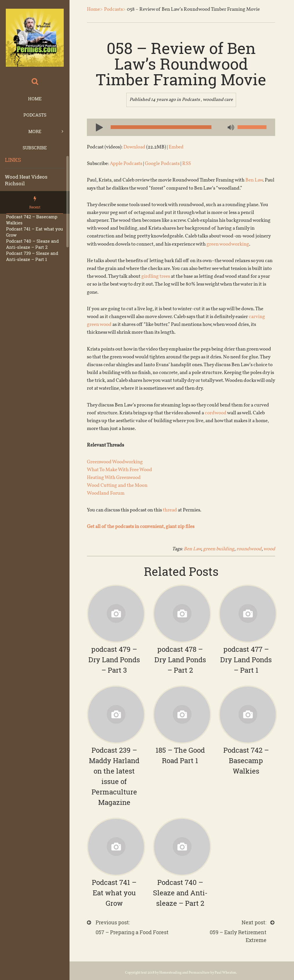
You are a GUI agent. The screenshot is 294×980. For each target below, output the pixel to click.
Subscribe (35, 148)
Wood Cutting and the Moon (117, 486)
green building (219, 549)
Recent (35, 207)
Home (35, 99)
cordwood (216, 413)
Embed (176, 147)
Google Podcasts (162, 164)
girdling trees (156, 276)
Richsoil (15, 183)
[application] (181, 127)
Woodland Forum (106, 493)
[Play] (97, 127)
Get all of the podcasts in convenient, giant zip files (141, 527)
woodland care (218, 100)
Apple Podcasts (126, 164)
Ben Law (254, 180)
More (35, 131)
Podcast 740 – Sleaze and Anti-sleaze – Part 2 (32, 244)
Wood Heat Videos (26, 177)
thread (170, 510)
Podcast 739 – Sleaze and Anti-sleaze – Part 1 (32, 256)
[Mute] (230, 128)
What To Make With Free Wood (119, 470)
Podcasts (35, 115)
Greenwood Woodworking (115, 462)
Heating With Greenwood (114, 478)
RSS (187, 164)
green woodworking (228, 244)
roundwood (249, 549)
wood (269, 549)
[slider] (161, 127)
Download (134, 147)
